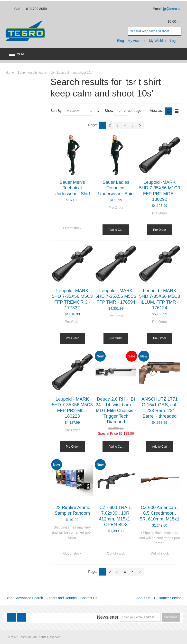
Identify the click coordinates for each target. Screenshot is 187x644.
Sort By (56, 111)
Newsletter (108, 617)
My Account (136, 41)
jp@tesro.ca (172, 9)
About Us (143, 598)
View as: (156, 111)
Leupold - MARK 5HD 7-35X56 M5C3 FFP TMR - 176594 (116, 296)
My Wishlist (158, 41)
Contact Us (89, 598)
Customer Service (168, 598)
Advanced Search (30, 598)
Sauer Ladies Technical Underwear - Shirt (116, 188)
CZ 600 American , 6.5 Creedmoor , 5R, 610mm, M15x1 (160, 513)
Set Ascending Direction (98, 111)
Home (10, 72)
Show (109, 111)
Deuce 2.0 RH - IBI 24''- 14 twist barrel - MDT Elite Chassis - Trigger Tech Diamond (116, 410)
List (177, 111)
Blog (121, 41)
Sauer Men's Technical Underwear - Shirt (72, 188)
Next (140, 125)
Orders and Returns (62, 598)
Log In (175, 41)
